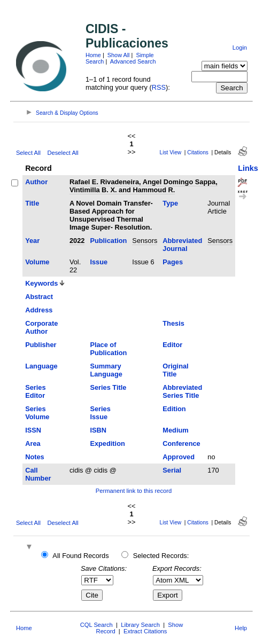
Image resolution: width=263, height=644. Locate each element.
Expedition (107, 443)
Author (36, 182)
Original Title (175, 370)
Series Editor (35, 391)
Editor (172, 345)
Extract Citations (145, 631)
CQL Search (96, 625)
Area (33, 443)
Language (41, 366)
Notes (35, 457)
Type (170, 203)
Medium (175, 430)
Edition (174, 409)
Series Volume (37, 413)
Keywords (41, 283)
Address (39, 310)
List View (171, 152)
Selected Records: (161, 556)
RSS (159, 87)
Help (241, 628)
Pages (173, 262)
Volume (37, 262)
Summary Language (106, 370)
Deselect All (63, 153)
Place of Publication (108, 349)
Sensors (145, 241)
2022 (77, 241)
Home (93, 55)
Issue (99, 262)
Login (240, 48)
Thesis (173, 323)
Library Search (140, 625)
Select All (28, 153)
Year (32, 241)
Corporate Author (41, 327)
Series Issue (100, 413)
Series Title (108, 387)
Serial (172, 470)
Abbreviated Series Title (182, 391)
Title (32, 203)
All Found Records (80, 556)
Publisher (41, 345)
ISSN (33, 430)
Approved (179, 457)
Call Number (38, 474)
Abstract (39, 297)
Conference (181, 443)
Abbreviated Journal (182, 245)
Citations (198, 152)
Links (248, 168)
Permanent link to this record (134, 491)
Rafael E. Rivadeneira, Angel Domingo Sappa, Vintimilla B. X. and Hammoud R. (144, 186)
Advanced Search (133, 61)
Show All (119, 55)
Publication (108, 241)
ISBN (98, 430)
